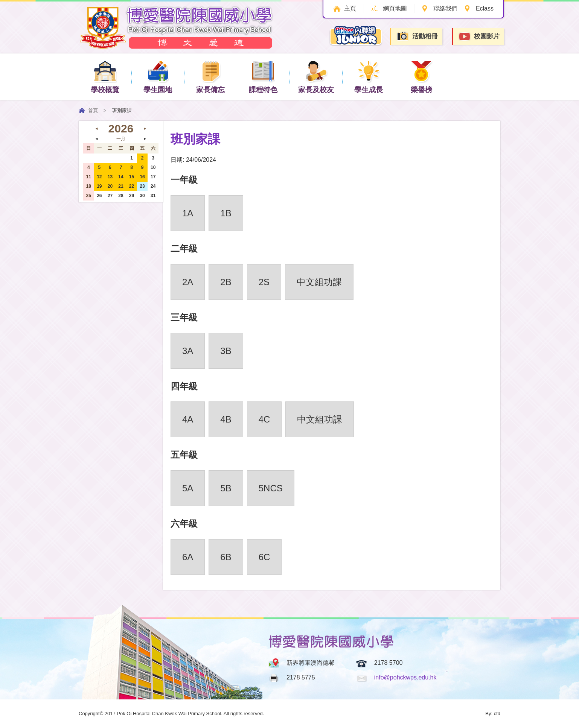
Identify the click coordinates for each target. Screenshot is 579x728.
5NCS (271, 488)
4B (226, 419)
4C (264, 419)
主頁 (349, 8)
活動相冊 (417, 36)
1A (188, 213)
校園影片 (479, 37)
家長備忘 (210, 77)
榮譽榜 (421, 77)
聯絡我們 (445, 8)
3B (226, 351)
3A (188, 351)
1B (226, 213)
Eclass (485, 8)
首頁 (93, 110)
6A (188, 557)
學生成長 (369, 77)
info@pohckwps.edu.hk (405, 677)
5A (188, 488)
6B (226, 557)
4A (188, 419)
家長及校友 (316, 77)
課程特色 (263, 77)
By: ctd (493, 714)
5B (226, 488)
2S (264, 282)
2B (226, 282)
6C (264, 557)
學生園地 (158, 77)
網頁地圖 (394, 8)
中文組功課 (319, 282)
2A (188, 282)
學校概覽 (105, 77)
